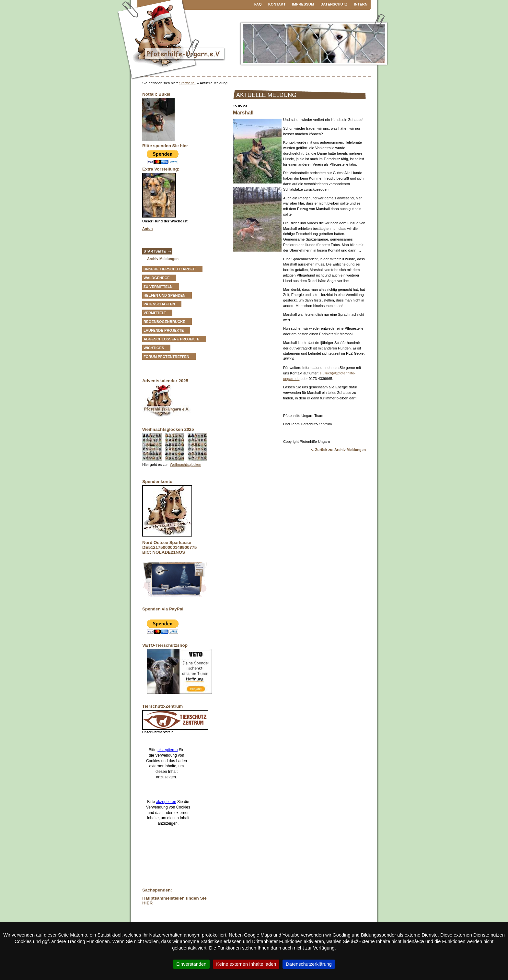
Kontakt (277, 4)
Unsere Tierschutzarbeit (170, 269)
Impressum (303, 4)
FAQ (258, 4)
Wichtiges (154, 348)
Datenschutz (334, 4)
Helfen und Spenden (164, 295)
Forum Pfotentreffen (166, 357)
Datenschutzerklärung (309, 964)
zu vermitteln (158, 287)
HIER (147, 903)
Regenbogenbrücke (164, 322)
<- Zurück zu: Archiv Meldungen (338, 450)
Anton (147, 229)
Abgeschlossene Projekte (172, 339)
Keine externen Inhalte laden (246, 964)
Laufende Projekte (164, 330)
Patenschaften (159, 304)
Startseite (187, 83)
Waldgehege (157, 278)
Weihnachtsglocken (185, 465)
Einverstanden (191, 964)
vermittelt (155, 313)
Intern (361, 4)
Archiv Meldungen (163, 259)
